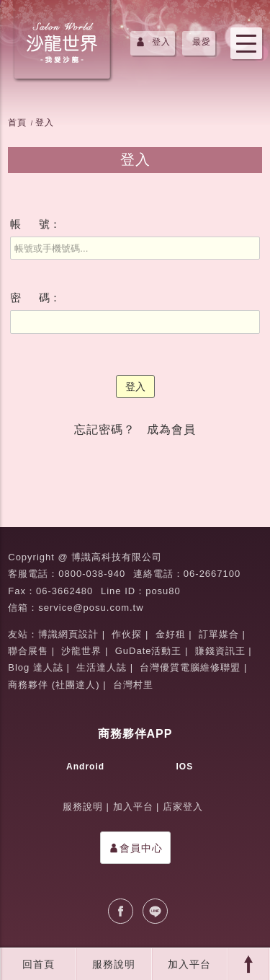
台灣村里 (133, 685)
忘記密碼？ (105, 429)
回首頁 (39, 964)
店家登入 (183, 807)
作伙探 (127, 634)
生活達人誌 (102, 667)
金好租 (171, 634)
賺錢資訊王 (220, 651)
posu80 (163, 591)
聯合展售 (28, 651)
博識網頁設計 (68, 634)
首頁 (17, 123)
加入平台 (189, 964)
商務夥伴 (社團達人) (54, 685)
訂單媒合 (219, 634)
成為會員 (171, 429)
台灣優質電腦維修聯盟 (190, 667)
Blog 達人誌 (36, 667)
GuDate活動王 (149, 651)
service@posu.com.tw (91, 608)
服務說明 (114, 964)
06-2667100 (212, 574)
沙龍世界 (81, 651)
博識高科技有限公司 (117, 557)
